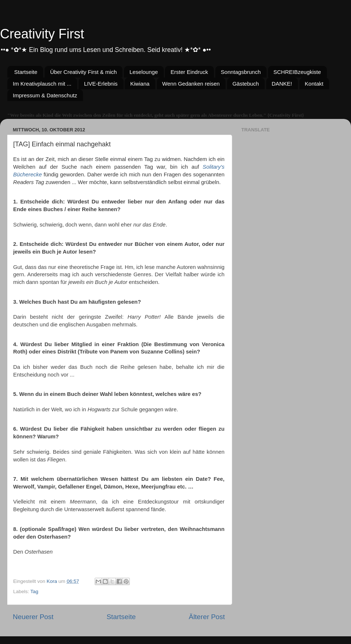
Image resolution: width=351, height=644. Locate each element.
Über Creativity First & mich (84, 72)
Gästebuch (246, 84)
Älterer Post (207, 617)
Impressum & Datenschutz (45, 95)
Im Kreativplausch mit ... (42, 84)
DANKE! (282, 84)
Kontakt (314, 84)
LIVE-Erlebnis (101, 84)
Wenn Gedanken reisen (191, 84)
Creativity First (42, 34)
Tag (34, 591)
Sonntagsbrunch (241, 72)
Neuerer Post (33, 617)
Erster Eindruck (189, 72)
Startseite (26, 72)
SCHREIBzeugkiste (297, 72)
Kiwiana (140, 84)
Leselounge (144, 72)
